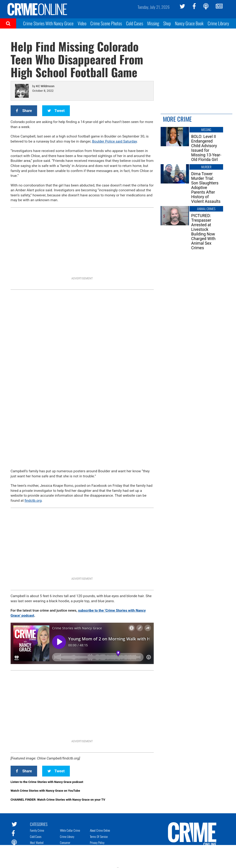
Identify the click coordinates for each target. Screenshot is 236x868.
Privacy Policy (97, 842)
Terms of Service (99, 836)
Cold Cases (135, 23)
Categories (39, 824)
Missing (153, 23)
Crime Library (218, 23)
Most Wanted (37, 842)
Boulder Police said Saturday (115, 141)
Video (82, 23)
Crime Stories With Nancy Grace (48, 23)
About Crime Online (100, 830)
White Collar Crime (70, 830)
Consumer (65, 842)
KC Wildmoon (45, 86)
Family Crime (37, 830)
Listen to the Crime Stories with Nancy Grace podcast (47, 782)
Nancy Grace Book (189, 23)
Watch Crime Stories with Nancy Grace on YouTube (45, 791)
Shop (167, 23)
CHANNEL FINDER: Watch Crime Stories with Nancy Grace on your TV (58, 800)
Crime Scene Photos (106, 23)
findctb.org (33, 501)
